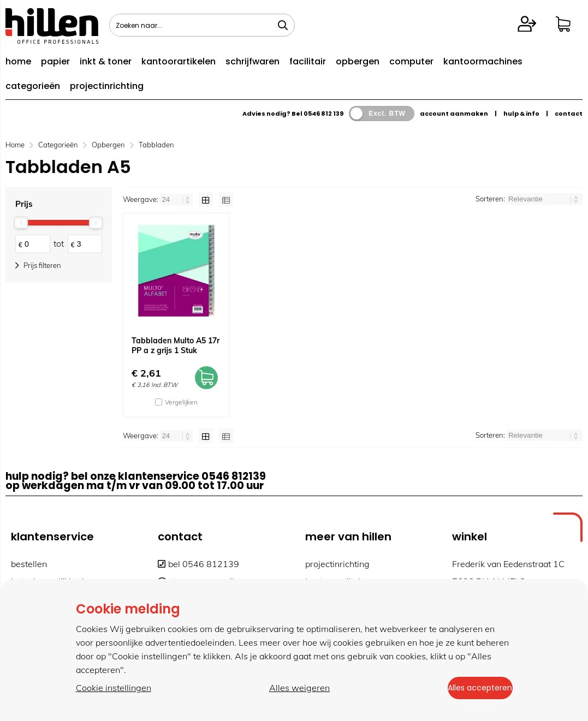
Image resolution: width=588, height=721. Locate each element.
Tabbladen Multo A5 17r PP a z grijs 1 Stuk (176, 345)
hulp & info (521, 114)
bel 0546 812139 (198, 564)
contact (569, 114)
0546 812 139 (323, 114)
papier (55, 61)
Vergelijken (181, 402)
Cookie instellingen (114, 689)
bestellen (29, 564)
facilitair (308, 61)
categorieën (33, 86)
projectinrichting (107, 86)
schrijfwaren (253, 61)
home (18, 61)
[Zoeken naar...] (283, 25)
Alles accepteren (472, 689)
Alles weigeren (291, 689)
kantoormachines (483, 61)
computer (411, 61)
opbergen (358, 61)
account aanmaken (454, 114)
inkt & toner (106, 61)
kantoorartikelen (179, 61)
